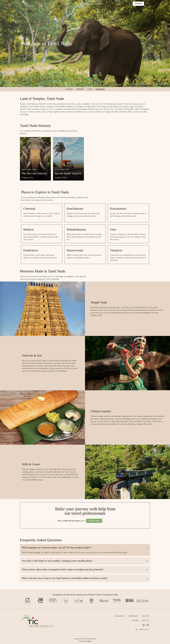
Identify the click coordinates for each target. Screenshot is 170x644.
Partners (135, 621)
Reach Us (146, 621)
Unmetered (88, 641)
